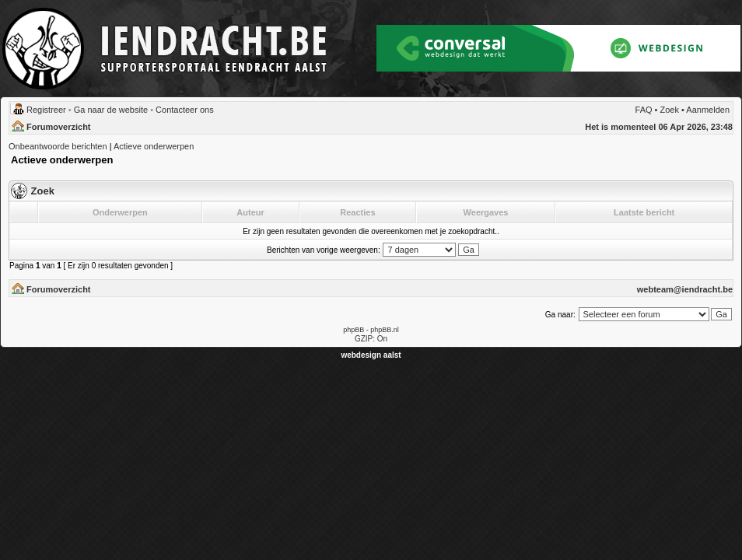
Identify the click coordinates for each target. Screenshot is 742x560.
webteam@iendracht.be (685, 289)
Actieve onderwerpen (154, 146)
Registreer (46, 110)
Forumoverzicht (59, 127)
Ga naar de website (111, 110)
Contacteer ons (185, 110)
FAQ (644, 110)
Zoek (670, 110)
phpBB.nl (385, 330)
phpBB (353, 330)
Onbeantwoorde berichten (58, 146)
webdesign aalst (371, 355)
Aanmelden (708, 110)
